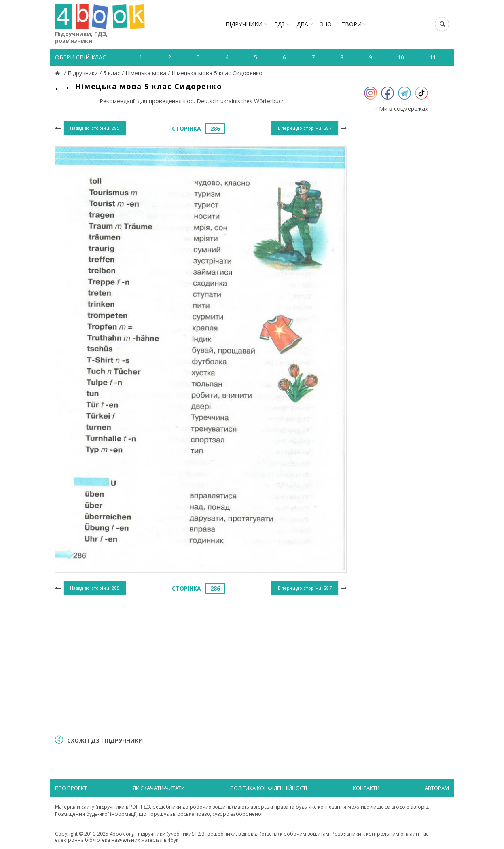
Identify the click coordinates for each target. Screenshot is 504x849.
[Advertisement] (201, 664)
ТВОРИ (352, 24)
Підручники (244, 24)
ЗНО (326, 24)
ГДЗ (280, 24)
